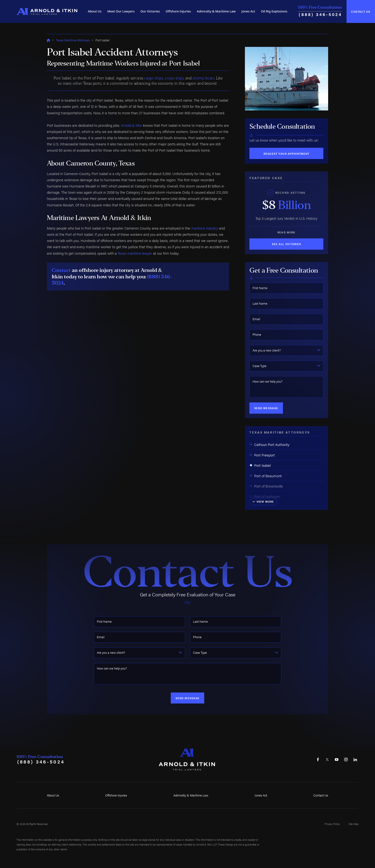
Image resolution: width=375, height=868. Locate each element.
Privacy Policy (332, 824)
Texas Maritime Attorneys (73, 40)
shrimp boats (203, 78)
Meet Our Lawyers (121, 11)
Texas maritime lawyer (135, 253)
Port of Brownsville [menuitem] (266, 486)
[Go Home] (48, 40)
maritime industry (205, 228)
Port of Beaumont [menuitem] (266, 476)
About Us (95, 11)
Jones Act (248, 11)
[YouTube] (336, 759)
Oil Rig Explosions (274, 11)
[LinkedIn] (355, 759)
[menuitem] (95, 11)
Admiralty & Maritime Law (216, 11)
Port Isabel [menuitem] (260, 465)
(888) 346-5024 (320, 14)
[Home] (47, 12)
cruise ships (174, 78)
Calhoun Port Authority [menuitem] (269, 444)
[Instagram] (346, 759)
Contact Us (361, 11)
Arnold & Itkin (132, 125)
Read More (286, 232)
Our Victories (150, 11)
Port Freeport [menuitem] (262, 455)
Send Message (266, 408)
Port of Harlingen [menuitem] (265, 496)
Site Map (353, 824)
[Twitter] (327, 759)
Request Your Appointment (286, 154)
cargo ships (154, 78)
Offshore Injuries (178, 11)
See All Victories (287, 244)
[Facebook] (318, 759)
